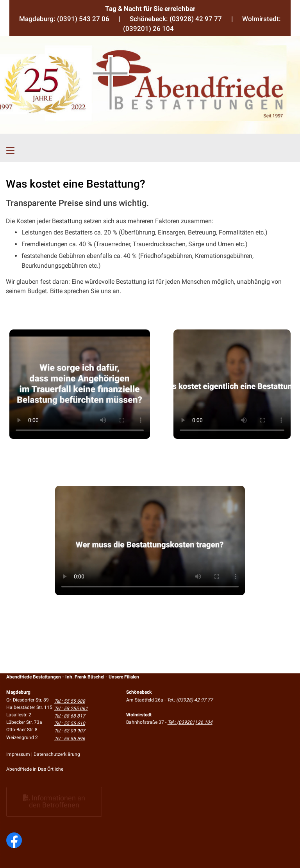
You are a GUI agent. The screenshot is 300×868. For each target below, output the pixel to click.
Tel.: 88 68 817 (70, 716)
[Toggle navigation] (10, 151)
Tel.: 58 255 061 (71, 709)
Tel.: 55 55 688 (70, 701)
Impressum (18, 754)
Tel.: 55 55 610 (70, 723)
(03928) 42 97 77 (196, 19)
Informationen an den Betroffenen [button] (54, 801)
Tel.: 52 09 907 (70, 731)
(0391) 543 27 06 (83, 19)
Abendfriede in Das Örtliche (35, 769)
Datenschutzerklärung (57, 754)
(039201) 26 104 (148, 29)
